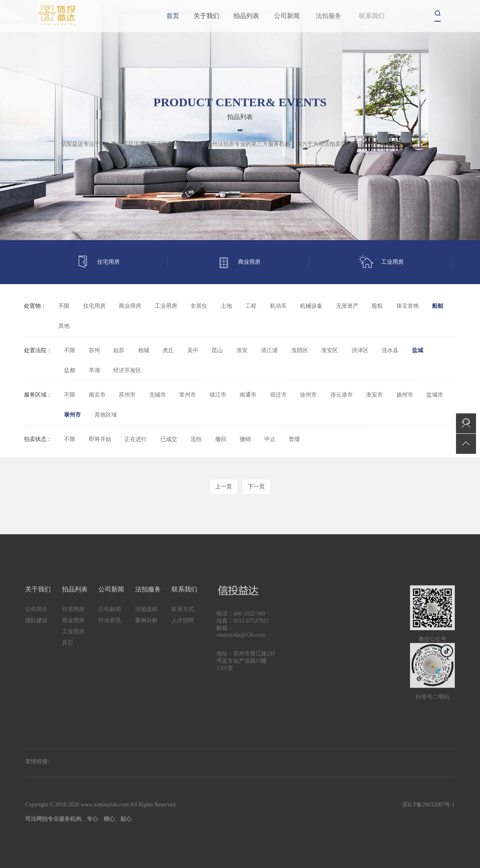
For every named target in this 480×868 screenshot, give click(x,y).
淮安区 (330, 350)
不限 (64, 306)
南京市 (97, 395)
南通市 (248, 395)
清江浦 (269, 350)
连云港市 (342, 395)
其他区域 (106, 415)
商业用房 (239, 263)
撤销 (245, 439)
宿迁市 (278, 395)
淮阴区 (300, 350)
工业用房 (381, 263)
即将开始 (100, 439)
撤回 (221, 439)
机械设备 (311, 306)
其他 (64, 326)
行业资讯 (110, 636)
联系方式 (183, 624)
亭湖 (94, 370)
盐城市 (435, 395)
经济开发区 (127, 370)
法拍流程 (146, 624)
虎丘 (168, 350)
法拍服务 (148, 604)
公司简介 (36, 624)
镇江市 (218, 395)
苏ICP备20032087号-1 (429, 805)
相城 (144, 350)
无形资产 (347, 306)
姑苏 (119, 350)
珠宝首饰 (408, 306)
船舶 (438, 306)
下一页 (256, 501)
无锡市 (158, 395)
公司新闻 (306, 16)
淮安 (242, 350)
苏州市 (127, 395)
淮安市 (374, 395)
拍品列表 (264, 16)
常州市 (188, 395)
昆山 (217, 350)
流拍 (196, 439)
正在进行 (136, 439)
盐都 (70, 370)
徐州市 (308, 395)
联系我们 (184, 604)
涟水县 (390, 350)
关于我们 (219, 16)
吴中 (193, 350)
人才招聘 (183, 636)
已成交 (169, 439)
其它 (244, 306)
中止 (270, 439)
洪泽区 (360, 350)
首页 (178, 16)
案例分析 (146, 636)
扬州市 (405, 395)
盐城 (418, 350)
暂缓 (294, 439)
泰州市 (72, 415)
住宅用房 (98, 263)
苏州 (94, 350)
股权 (377, 306)
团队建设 (36, 636)
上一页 (224, 501)
